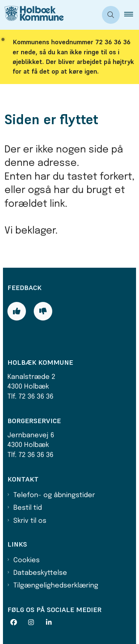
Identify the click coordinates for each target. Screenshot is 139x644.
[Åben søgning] (111, 15)
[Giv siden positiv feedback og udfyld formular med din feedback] (17, 311)
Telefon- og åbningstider (54, 495)
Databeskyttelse (40, 573)
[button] (132, 15)
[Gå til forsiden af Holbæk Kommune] (32, 15)
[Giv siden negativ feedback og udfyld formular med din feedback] (43, 311)
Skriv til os (30, 521)
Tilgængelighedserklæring (56, 586)
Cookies (27, 560)
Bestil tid (28, 508)
